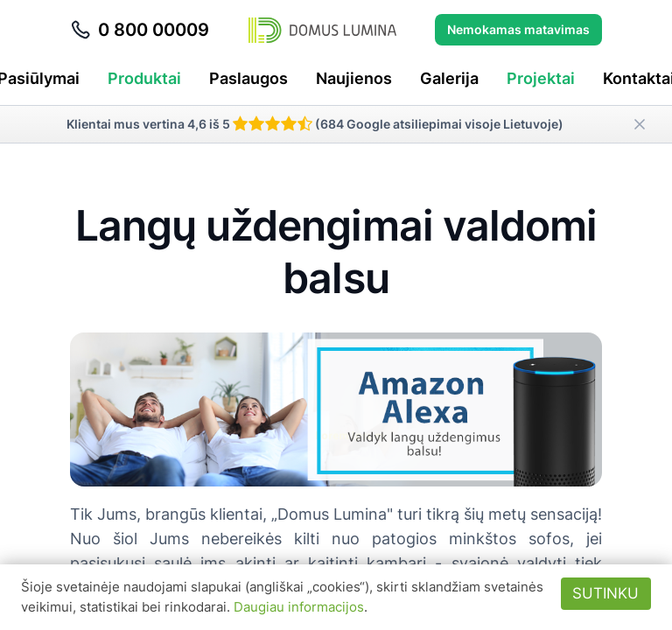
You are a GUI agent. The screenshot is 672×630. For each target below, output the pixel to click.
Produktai (144, 78)
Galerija (449, 78)
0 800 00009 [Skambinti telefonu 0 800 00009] (140, 30)
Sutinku (605, 593)
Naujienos (354, 78)
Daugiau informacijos (299, 607)
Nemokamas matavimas (518, 29)
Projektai (541, 78)
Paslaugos (248, 78)
